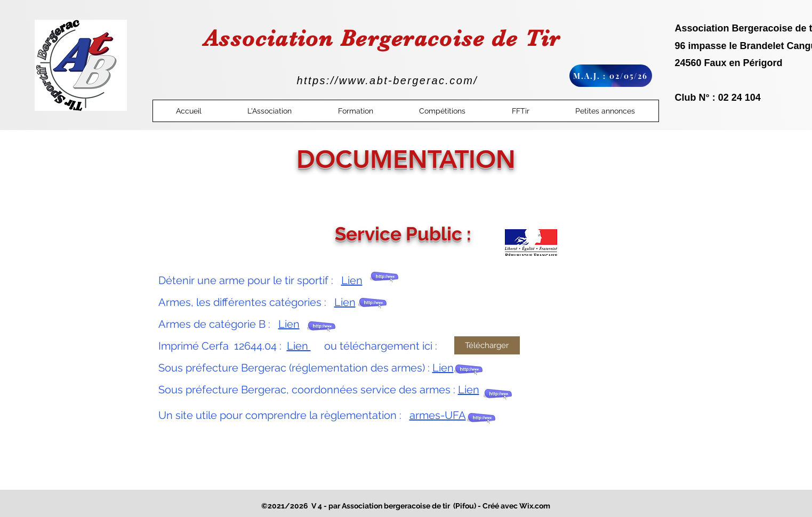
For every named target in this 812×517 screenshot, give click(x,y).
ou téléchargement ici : (377, 346)
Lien (352, 280)
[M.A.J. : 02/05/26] (611, 76)
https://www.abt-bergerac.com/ (388, 80)
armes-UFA (438, 415)
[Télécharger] (487, 345)
